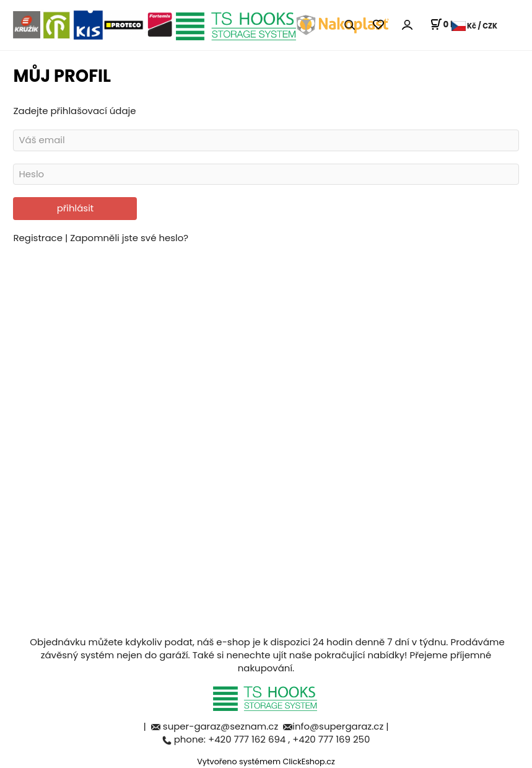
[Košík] (445, 25)
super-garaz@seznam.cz (222, 726)
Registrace (39, 238)
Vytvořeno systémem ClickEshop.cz (266, 761)
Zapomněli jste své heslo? (129, 238)
